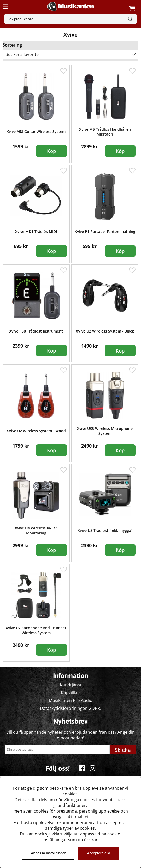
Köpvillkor (71, 693)
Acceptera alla (99, 853)
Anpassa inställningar (48, 853)
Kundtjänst (71, 685)
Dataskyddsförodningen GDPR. (70, 708)
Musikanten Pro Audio (71, 700)
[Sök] (70, 19)
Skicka (123, 750)
